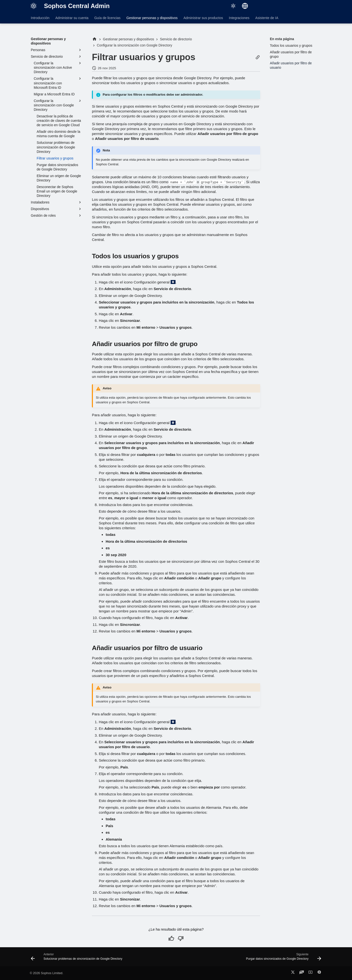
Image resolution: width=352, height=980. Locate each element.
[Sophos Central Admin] (33, 6)
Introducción (40, 18)
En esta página (282, 39)
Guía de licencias (107, 18)
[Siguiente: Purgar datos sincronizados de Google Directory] (283, 958)
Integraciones (239, 18)
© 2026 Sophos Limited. (47, 973)
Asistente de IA (267, 18)
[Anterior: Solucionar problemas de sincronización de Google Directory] (78, 958)
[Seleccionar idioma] (245, 6)
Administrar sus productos (203, 18)
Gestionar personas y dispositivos (152, 18)
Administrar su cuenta (72, 18)
